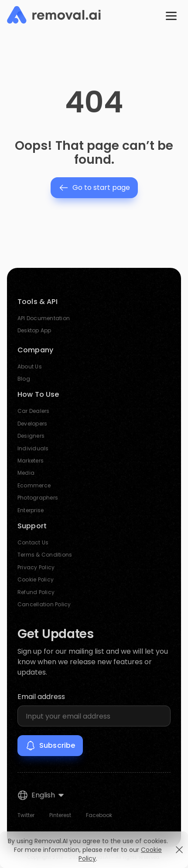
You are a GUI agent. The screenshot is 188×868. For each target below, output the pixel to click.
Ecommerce (34, 485)
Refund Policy (36, 592)
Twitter (26, 815)
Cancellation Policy (44, 604)
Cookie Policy (36, 579)
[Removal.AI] (54, 15)
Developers (32, 424)
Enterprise (31, 510)
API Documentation (44, 318)
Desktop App (34, 330)
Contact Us (33, 542)
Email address (41, 697)
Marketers (31, 461)
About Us (30, 366)
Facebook (99, 815)
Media (26, 473)
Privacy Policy (36, 567)
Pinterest (60, 815)
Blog (24, 379)
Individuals (33, 448)
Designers (31, 436)
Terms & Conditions (45, 555)
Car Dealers (34, 411)
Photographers (38, 498)
